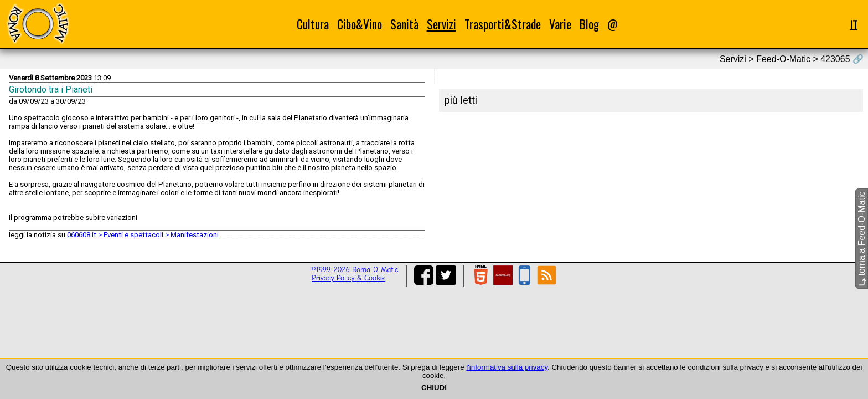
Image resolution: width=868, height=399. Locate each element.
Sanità (404, 24)
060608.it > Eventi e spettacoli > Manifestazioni (143, 235)
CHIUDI (434, 388)
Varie (560, 24)
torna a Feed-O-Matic (862, 239)
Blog (589, 24)
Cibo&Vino (360, 24)
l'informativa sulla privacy (507, 367)
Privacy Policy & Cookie (348, 278)
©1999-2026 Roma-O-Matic (355, 270)
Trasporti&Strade (503, 24)
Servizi (441, 24)
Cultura (313, 24)
